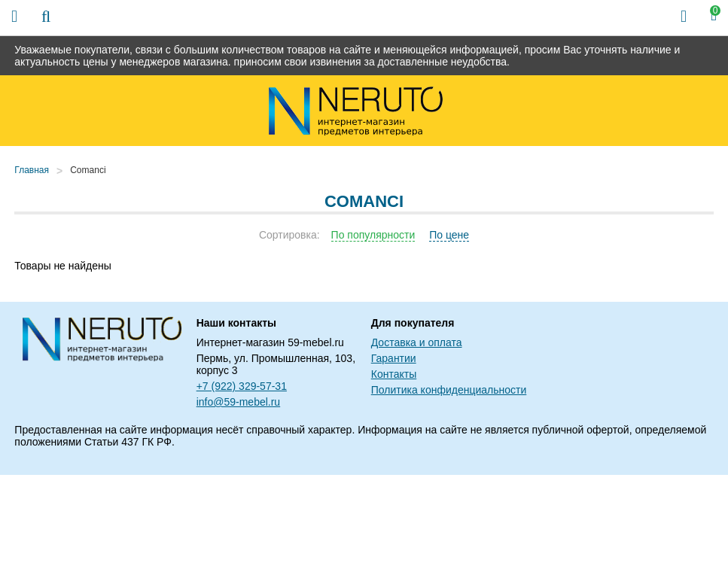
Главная (32, 170)
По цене (449, 235)
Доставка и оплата (417, 342)
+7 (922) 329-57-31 (242, 386)
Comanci (88, 170)
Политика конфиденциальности (449, 390)
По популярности (373, 235)
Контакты (394, 374)
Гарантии (394, 358)
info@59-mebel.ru (239, 402)
